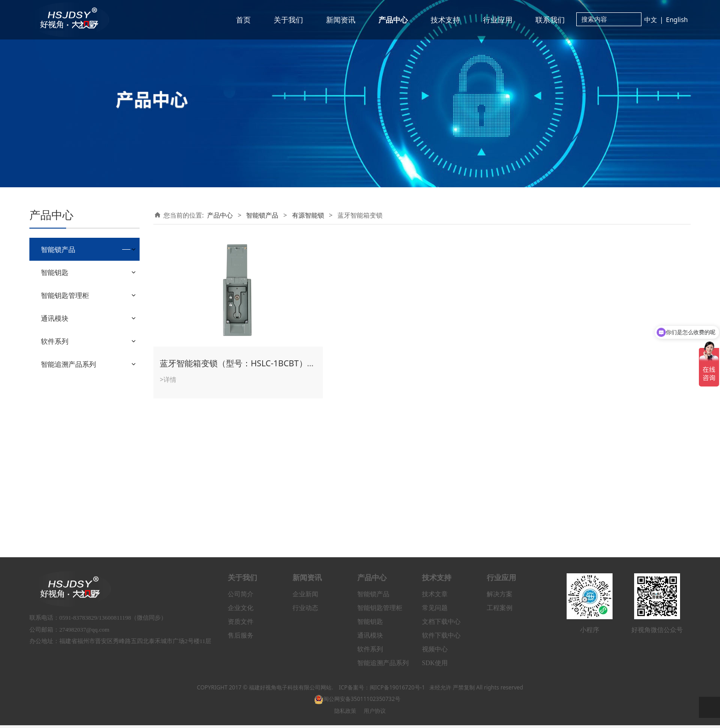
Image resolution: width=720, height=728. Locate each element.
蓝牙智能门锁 (76, 320)
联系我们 (550, 20)
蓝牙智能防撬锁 (79, 355)
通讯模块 (55, 469)
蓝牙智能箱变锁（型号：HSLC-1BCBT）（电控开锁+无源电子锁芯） (285, 363)
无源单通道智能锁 (73, 271)
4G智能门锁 (74, 389)
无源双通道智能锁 (73, 287)
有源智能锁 (64, 304)
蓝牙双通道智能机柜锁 (89, 343)
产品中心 (393, 20)
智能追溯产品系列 (68, 515)
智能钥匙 (55, 423)
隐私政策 (345, 713)
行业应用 (498, 20)
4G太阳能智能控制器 (87, 401)
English (677, 20)
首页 (243, 20)
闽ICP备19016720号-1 (397, 690)
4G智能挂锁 (74, 378)
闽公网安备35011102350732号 (357, 702)
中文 (651, 20)
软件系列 (55, 492)
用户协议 (375, 713)
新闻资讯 (341, 20)
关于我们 (288, 20)
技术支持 (445, 20)
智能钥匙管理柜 (65, 446)
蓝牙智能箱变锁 (79, 366)
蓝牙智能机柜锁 (79, 332)
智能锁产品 (58, 249)
